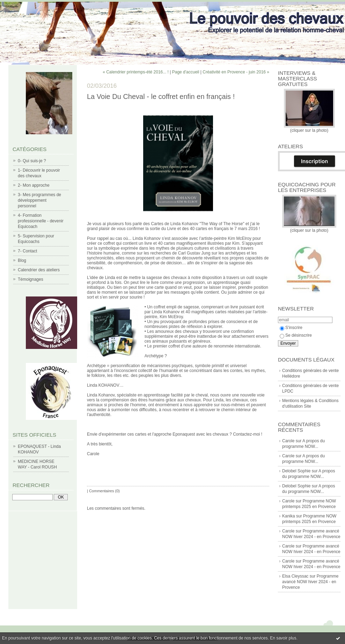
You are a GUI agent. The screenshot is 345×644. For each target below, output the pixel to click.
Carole (288, 441)
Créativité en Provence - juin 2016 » (236, 72)
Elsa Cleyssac (295, 576)
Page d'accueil (186, 72)
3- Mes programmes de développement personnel (39, 200)
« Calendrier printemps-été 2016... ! (136, 72)
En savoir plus (283, 638)
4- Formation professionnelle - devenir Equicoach (41, 221)
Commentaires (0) (104, 491)
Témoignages (31, 279)
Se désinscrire (296, 335)
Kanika (289, 516)
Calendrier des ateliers (39, 270)
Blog (22, 260)
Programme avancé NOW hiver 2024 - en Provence (310, 582)
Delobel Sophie (296, 471)
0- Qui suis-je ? (32, 161)
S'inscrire (291, 328)
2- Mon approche (34, 185)
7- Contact (27, 251)
